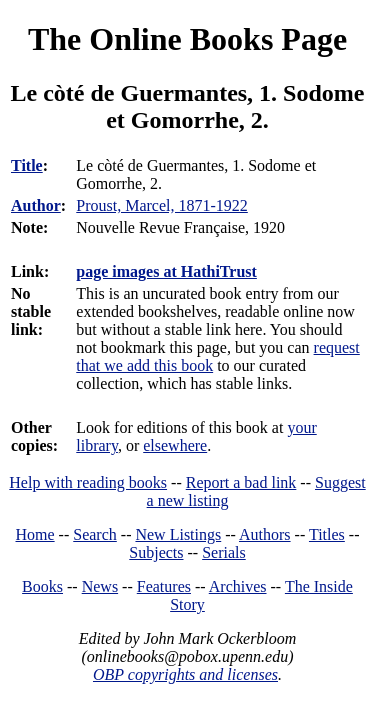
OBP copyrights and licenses (185, 674)
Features (164, 586)
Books (42, 586)
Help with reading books (88, 482)
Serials (224, 552)
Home (35, 534)
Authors (265, 534)
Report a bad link (241, 482)
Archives (238, 586)
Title (27, 165)
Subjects (156, 552)
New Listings (178, 534)
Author (36, 205)
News (100, 586)
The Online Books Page (187, 39)
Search (95, 534)
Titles (327, 534)
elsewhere (175, 445)
